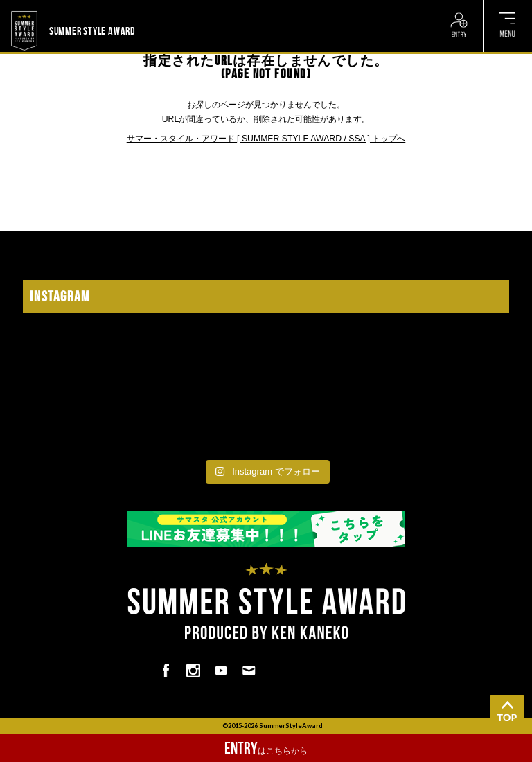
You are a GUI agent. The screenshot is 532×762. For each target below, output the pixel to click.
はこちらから (266, 748)
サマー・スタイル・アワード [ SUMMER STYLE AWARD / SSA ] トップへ (266, 139)
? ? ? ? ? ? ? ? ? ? (170, 8)
